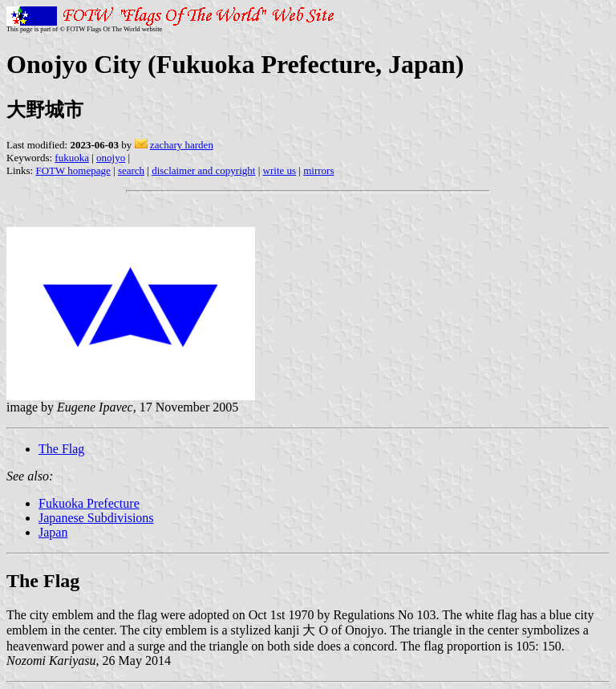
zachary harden (182, 145)
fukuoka (72, 158)
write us (280, 170)
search (131, 170)
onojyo (111, 158)
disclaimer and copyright (203, 170)
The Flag (61, 449)
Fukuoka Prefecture (89, 503)
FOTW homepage (73, 170)
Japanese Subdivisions (96, 518)
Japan (53, 532)
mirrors (318, 170)
